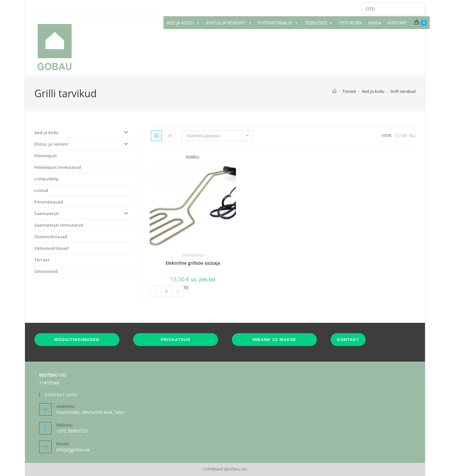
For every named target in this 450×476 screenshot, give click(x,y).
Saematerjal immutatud (59, 225)
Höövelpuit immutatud (58, 167)
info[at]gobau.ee (73, 450)
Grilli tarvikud (403, 91)
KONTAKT (397, 23)
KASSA (375, 23)
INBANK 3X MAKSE (274, 340)
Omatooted (46, 271)
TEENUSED (319, 23)
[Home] (335, 91)
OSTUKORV (350, 23)
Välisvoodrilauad (52, 248)
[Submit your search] (419, 8)
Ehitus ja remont (83, 144)
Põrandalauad (49, 202)
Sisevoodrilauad (51, 237)
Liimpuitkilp (47, 179)
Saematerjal (83, 213)
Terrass (42, 260)
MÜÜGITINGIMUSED (77, 340)
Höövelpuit (46, 156)
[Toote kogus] (167, 291)
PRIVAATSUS (176, 340)
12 (397, 135)
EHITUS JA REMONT (229, 23)
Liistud (41, 190)
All (412, 135)
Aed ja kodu (83, 133)
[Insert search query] (393, 9)
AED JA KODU (183, 23)
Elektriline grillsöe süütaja (193, 263)
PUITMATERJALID (278, 23)
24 (404, 135)
